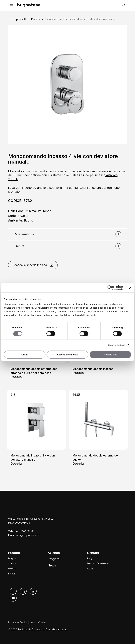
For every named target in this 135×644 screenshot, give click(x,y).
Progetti (54, 559)
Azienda (54, 553)
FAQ (89, 558)
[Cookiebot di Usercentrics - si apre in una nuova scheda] (110, 288)
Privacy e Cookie (18, 622)
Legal (33, 622)
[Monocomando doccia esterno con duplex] (98, 420)
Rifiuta (24, 355)
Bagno (12, 558)
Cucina (12, 563)
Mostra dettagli (117, 345)
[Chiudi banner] (130, 288)
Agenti (91, 568)
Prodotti (14, 553)
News (52, 565)
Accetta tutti (111, 355)
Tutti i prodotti (17, 19)
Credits (42, 622)
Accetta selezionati (67, 355)
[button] (11, 5)
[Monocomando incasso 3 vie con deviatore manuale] (36, 420)
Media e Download (98, 563)
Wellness (13, 568)
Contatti (93, 553)
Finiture (12, 574)
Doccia (36, 19)
